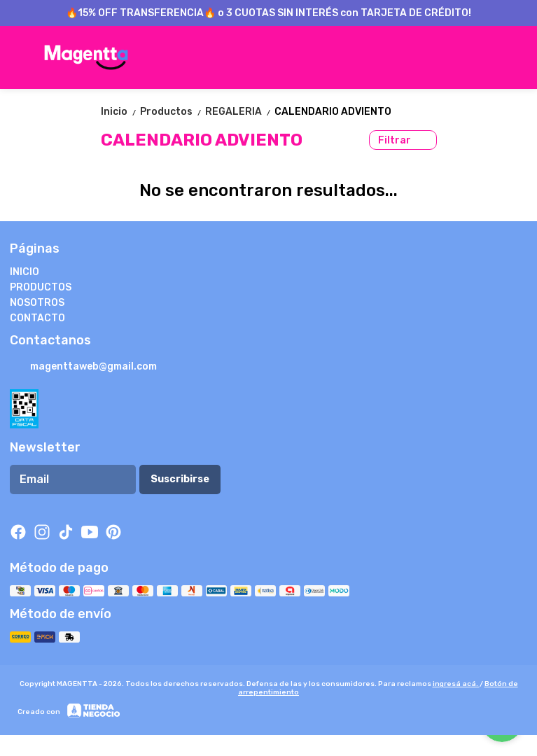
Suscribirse (180, 479)
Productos (173, 112)
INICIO (25, 272)
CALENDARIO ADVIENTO (333, 112)
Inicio (120, 112)
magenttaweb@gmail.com (83, 367)
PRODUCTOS (41, 287)
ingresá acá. (456, 684)
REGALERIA (240, 112)
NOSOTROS (37, 303)
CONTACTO (37, 318)
